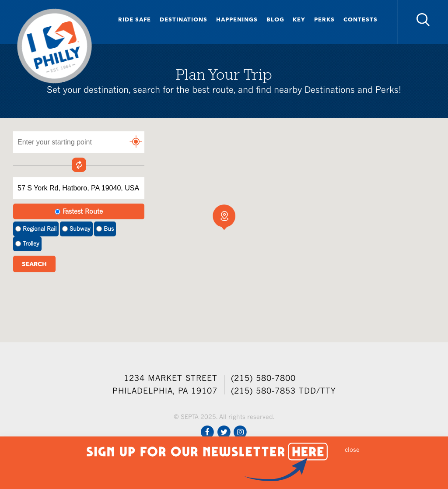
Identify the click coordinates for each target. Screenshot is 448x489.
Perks (324, 19)
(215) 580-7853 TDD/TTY (283, 391)
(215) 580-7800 (263, 378)
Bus (105, 229)
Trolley (27, 244)
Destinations (184, 19)
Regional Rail (36, 229)
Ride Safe (135, 19)
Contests (360, 19)
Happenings (237, 19)
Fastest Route (79, 211)
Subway (76, 229)
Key (299, 19)
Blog (275, 19)
